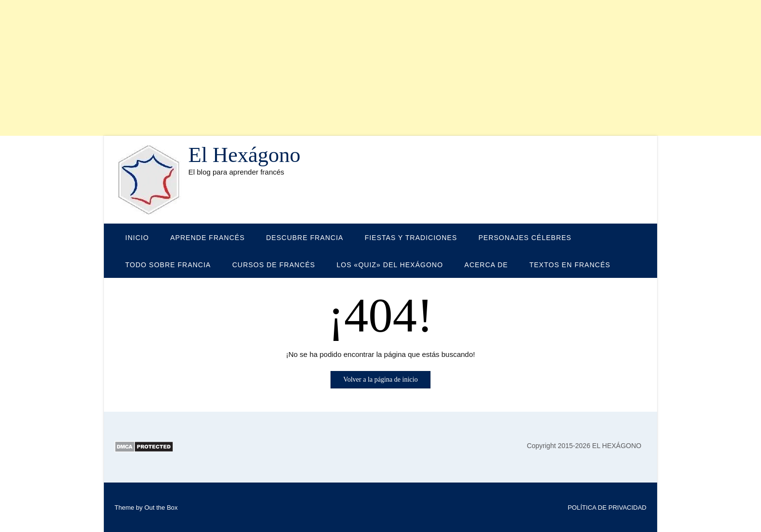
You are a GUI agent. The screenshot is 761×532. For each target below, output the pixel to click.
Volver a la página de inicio (380, 379)
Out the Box (161, 508)
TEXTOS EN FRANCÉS (570, 265)
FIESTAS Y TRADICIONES (411, 238)
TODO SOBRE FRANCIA (168, 265)
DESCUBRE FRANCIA (305, 238)
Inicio (137, 238)
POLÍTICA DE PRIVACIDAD (607, 508)
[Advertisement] (291, 68)
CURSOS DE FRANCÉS (273, 265)
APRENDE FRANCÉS (207, 238)
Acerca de (486, 265)
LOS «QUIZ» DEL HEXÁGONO (389, 265)
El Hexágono (244, 155)
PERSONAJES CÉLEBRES (525, 238)
